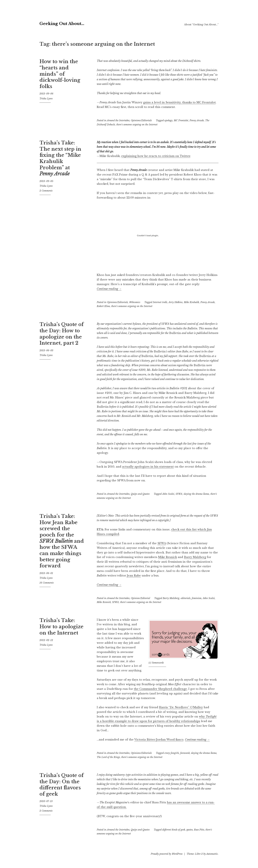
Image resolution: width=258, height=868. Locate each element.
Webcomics (135, 302)
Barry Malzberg (195, 557)
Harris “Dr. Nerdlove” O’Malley (181, 707)
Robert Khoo (103, 306)
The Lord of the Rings (108, 757)
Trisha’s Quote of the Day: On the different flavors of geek (62, 785)
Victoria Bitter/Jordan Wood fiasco (159, 740)
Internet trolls (160, 302)
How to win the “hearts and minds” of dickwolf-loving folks (60, 74)
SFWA (179, 494)
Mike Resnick (168, 557)
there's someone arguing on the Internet (137, 125)
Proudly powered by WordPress (167, 854)
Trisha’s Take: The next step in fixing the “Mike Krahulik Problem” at (60, 158)
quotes (190, 830)
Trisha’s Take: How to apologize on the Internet (61, 627)
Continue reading (109, 289)
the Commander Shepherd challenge (160, 689)
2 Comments (46, 191)
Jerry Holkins (175, 302)
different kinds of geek (174, 830)
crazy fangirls (172, 753)
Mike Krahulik (191, 302)
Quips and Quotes (140, 494)
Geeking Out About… (82, 22)
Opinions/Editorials (141, 120)
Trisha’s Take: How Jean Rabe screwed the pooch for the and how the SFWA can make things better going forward (62, 541)
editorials (186, 598)
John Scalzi (168, 494)
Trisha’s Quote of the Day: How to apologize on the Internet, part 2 (62, 334)
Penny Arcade (197, 120)
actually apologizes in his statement (148, 467)
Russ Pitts (199, 830)
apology (168, 120)
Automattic (212, 854)
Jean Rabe (134, 575)
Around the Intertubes (118, 120)
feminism (197, 598)
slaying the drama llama (196, 494)
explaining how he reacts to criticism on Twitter (156, 156)
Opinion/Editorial (140, 598)
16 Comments (47, 583)
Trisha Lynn (46, 99)
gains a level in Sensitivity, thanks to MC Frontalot (179, 102)
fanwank (185, 753)
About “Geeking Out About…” (201, 25)
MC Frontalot (181, 120)
